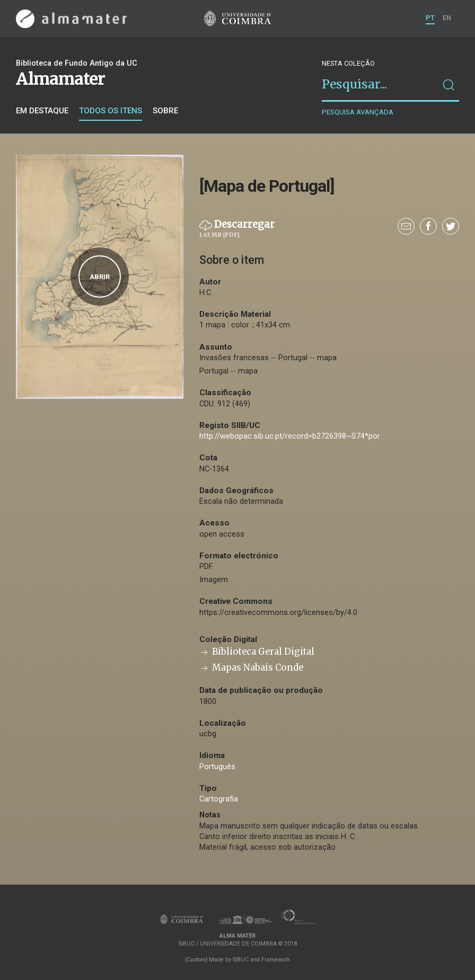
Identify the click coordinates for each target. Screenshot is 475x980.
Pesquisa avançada (358, 112)
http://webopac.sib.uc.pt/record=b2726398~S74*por (290, 436)
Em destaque (42, 111)
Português (217, 767)
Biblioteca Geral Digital (257, 652)
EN (447, 18)
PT (430, 18)
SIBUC (241, 960)
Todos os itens (111, 111)
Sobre (165, 111)
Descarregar (237, 229)
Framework (276, 960)
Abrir (100, 277)
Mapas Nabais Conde (251, 668)
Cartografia (219, 799)
